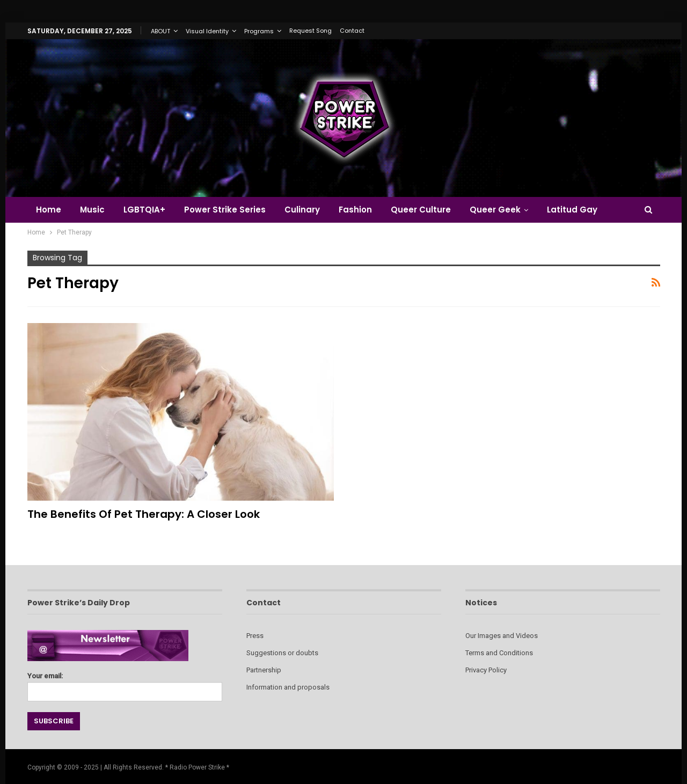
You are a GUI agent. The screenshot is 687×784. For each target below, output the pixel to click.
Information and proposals (288, 687)
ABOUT (160, 31)
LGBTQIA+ (144, 210)
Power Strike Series (225, 210)
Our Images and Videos (502, 636)
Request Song (310, 31)
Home (49, 210)
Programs (259, 31)
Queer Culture (421, 210)
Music (92, 210)
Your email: (125, 684)
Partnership (264, 670)
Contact (352, 31)
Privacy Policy (486, 670)
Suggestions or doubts (282, 653)
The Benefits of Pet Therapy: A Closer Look (144, 514)
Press (255, 636)
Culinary (302, 210)
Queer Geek (495, 210)
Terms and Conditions (499, 653)
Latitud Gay (572, 210)
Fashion (355, 210)
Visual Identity (207, 31)
